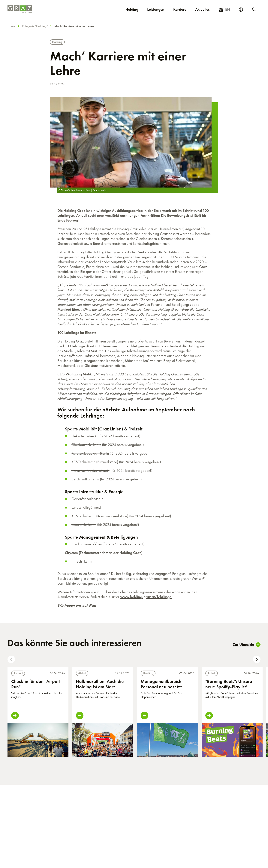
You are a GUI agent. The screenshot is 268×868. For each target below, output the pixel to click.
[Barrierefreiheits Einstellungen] (241, 10)
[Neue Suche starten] (254, 9)
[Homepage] (49, 9)
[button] (11, 659)
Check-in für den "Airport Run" (36, 684)
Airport (18, 673)
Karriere (182, 9)
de (221, 9)
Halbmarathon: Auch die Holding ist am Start (100, 684)
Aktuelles (202, 9)
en (228, 9)
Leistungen (156, 9)
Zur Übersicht (247, 645)
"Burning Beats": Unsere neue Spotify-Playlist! (229, 684)
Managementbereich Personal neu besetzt (161, 684)
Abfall (82, 673)
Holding (132, 9)
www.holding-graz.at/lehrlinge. (146, 597)
